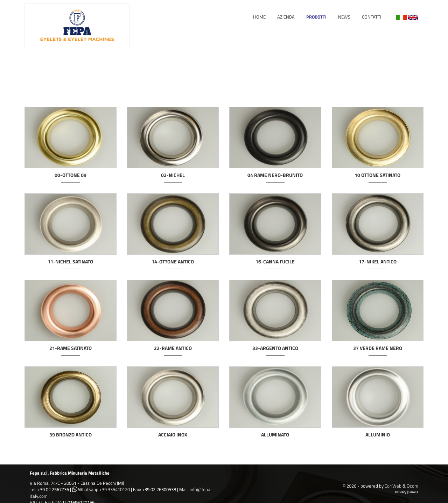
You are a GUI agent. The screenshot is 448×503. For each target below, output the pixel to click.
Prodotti (316, 17)
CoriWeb (393, 486)
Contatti (372, 17)
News (344, 17)
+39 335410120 (115, 489)
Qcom (412, 486)
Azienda (286, 17)
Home (259, 17)
